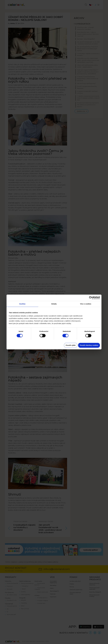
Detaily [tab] (54, 304)
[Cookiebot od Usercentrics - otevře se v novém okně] (91, 298)
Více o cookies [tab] (86, 304)
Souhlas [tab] (22, 304)
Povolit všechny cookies (89, 345)
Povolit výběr (71, 345)
